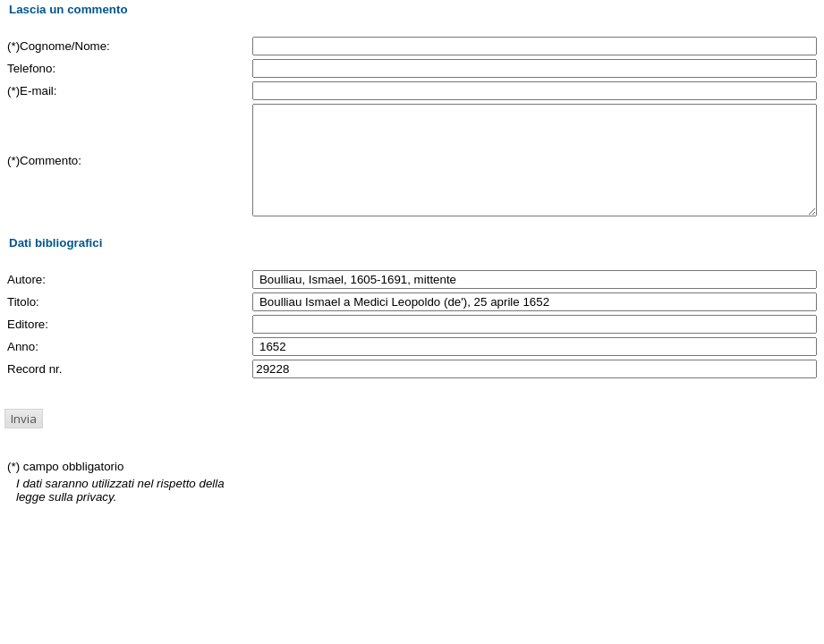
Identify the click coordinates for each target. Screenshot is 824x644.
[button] (24, 440)
